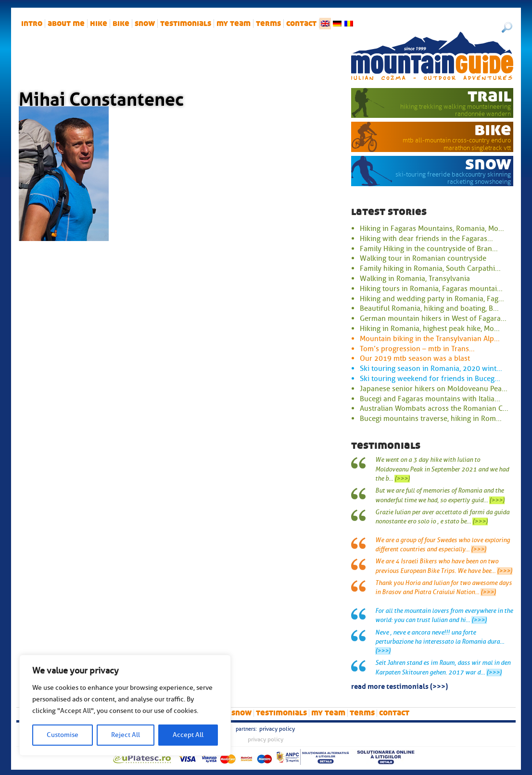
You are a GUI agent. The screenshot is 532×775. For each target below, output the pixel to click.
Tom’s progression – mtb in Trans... (417, 349)
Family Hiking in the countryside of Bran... (429, 249)
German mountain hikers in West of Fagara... (433, 318)
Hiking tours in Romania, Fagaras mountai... (431, 289)
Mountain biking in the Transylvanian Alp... (430, 339)
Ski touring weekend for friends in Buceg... (430, 379)
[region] (125, 705)
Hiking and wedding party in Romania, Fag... (432, 299)
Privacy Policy (277, 729)
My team (234, 24)
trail (489, 96)
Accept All (188, 735)
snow (145, 24)
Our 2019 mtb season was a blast (415, 358)
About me (66, 24)
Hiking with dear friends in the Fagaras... (426, 239)
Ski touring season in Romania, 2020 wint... (431, 368)
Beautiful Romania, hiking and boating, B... (429, 308)
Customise (63, 735)
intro (32, 24)
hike (99, 24)
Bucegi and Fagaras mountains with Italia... (430, 399)
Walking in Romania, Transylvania (415, 279)
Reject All (126, 735)
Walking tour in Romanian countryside (423, 258)
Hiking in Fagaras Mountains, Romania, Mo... (432, 229)
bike (121, 24)
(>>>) (402, 479)
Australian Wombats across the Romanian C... (434, 408)
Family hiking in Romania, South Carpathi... (430, 268)
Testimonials (186, 24)
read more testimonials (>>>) (399, 686)
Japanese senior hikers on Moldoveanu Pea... (434, 389)
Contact (301, 24)
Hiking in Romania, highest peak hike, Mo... (430, 329)
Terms (268, 24)
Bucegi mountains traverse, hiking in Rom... (431, 419)
